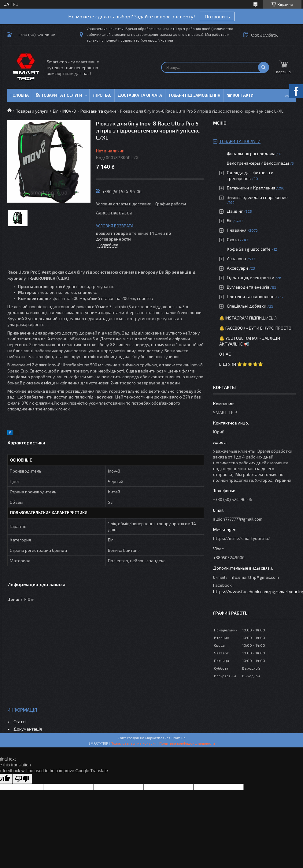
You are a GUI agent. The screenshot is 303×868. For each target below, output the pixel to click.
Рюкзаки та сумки (98, 111)
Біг (55, 111)
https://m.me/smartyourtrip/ (242, 538)
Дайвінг (235, 211)
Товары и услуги (32, 111)
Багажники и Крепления (251, 188)
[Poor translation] (22, 779)
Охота (233, 239)
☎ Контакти (240, 95)
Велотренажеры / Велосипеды (258, 163)
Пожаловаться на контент (134, 743)
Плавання (237, 230)
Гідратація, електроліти (251, 277)
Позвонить (217, 16)
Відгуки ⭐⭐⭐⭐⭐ (241, 364)
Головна (20, 95)
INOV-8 (69, 111)
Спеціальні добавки (247, 306)
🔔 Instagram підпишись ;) (248, 318)
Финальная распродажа (251, 153)
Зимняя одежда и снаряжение (257, 197)
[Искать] (264, 67)
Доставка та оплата (140, 95)
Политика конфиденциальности (187, 743)
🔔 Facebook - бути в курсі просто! (256, 328)
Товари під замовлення (194, 95)
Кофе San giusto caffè (249, 249)
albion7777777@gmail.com (238, 519)
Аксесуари (237, 268)
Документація (28, 729)
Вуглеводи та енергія (248, 287)
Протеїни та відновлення (252, 296)
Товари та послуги (240, 141)
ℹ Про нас (102, 95)
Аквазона (236, 258)
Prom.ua (179, 738)
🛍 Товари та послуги (59, 95)
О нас (225, 354)
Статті (20, 722)
